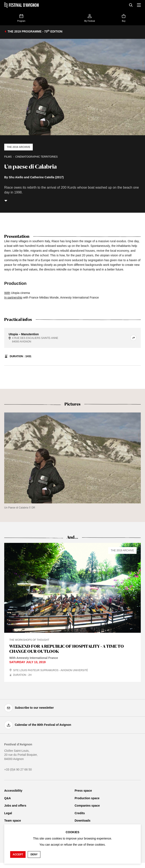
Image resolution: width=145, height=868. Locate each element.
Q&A (8, 798)
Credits (80, 813)
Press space (83, 791)
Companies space (87, 806)
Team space (13, 821)
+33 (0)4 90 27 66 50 (18, 769)
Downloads (83, 821)
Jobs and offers (15, 806)
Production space (87, 798)
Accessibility (13, 791)
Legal (8, 813)
